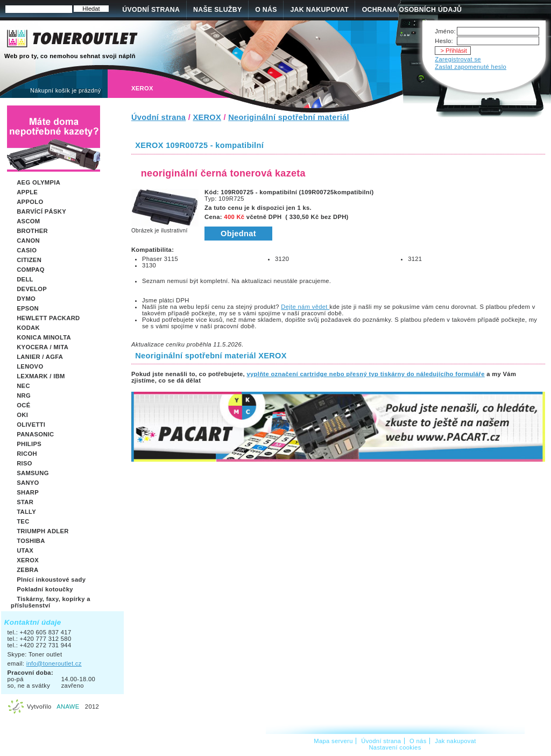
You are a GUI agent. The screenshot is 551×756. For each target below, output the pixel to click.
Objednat (238, 234)
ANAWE (68, 706)
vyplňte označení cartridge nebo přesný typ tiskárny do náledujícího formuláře (365, 374)
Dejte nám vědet (305, 307)
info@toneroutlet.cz (54, 663)
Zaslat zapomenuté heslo (471, 67)
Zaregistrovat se (458, 59)
